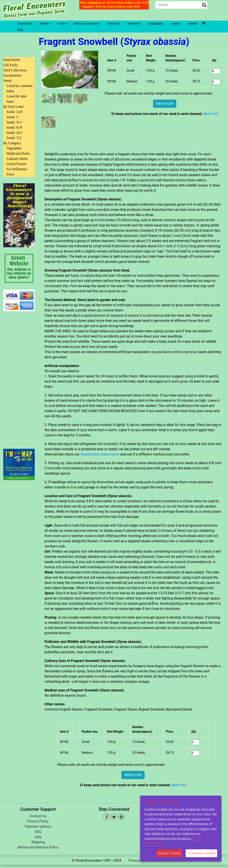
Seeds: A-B (14, 112)
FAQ (38, 832)
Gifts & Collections (87, 24)
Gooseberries (12, 75)
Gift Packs (11, 65)
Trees (10, 174)
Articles (193, 24)
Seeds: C (13, 117)
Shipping (38, 842)
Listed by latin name (17, 99)
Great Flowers (16, 164)
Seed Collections (15, 70)
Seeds (45, 24)
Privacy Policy (38, 821)
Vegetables (156, 24)
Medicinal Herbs (18, 153)
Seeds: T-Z (14, 138)
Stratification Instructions (100, 454)
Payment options (38, 826)
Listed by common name (20, 88)
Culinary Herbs (17, 159)
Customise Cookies (201, 853)
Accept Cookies (169, 853)
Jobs (38, 837)
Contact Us (38, 816)
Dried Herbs (25, 24)
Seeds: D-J (14, 122)
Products (134, 24)
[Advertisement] (19, 377)
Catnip (175, 24)
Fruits (62, 24)
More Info (211, 114)
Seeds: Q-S (14, 133)
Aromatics (113, 24)
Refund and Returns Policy (38, 847)
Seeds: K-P (14, 127)
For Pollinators (17, 169)
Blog (20, 30)
